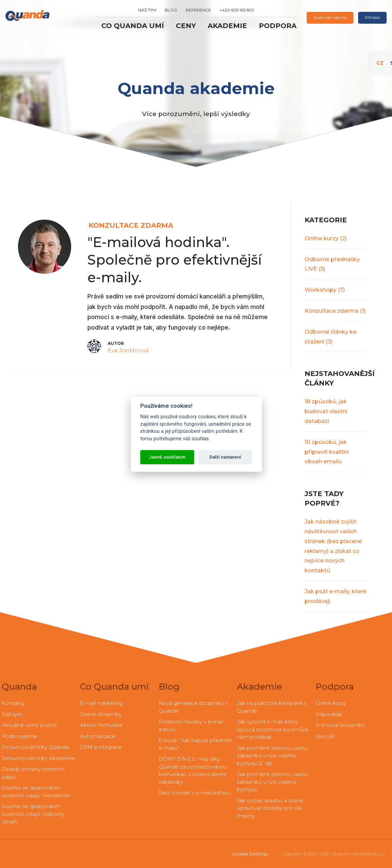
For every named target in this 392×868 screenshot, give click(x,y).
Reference (198, 10)
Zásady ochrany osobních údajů (33, 773)
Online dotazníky (101, 714)
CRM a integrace (101, 747)
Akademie (227, 26)
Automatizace (98, 736)
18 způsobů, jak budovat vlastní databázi (326, 411)
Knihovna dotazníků (340, 725)
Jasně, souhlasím (167, 457)
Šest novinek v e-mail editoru (195, 793)
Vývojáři (325, 736)
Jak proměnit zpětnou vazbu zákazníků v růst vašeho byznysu (272, 782)
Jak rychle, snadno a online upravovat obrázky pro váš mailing (270, 808)
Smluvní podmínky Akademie (38, 758)
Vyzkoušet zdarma (330, 18)
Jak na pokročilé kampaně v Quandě (272, 707)
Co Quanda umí (133, 26)
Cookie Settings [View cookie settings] (250, 854)
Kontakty (13, 703)
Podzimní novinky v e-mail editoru (191, 726)
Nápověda (329, 714)
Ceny (186, 26)
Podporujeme (19, 736)
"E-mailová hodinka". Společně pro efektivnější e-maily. (175, 260)
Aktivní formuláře (101, 725)
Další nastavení (225, 457)
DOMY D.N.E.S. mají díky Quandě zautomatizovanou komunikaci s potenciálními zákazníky (193, 770)
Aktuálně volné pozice (29, 725)
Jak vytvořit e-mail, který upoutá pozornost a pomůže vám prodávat (273, 729)
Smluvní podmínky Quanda (35, 747)
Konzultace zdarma (335, 311)
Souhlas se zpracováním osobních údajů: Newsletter (36, 792)
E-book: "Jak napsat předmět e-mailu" (195, 744)
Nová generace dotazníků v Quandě (193, 707)
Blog (171, 10)
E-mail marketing (101, 703)
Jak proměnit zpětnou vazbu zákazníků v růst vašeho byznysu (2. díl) (272, 756)
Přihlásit (372, 18)
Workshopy (325, 290)
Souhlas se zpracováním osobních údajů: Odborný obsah (33, 814)
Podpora (278, 26)
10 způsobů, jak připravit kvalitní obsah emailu (327, 452)
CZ (384, 59)
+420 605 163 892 (237, 10)
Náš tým (147, 10)
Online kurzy (326, 238)
